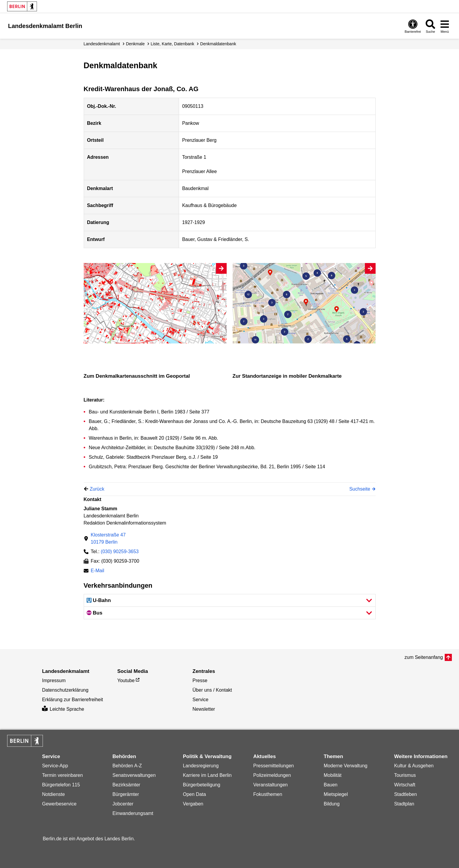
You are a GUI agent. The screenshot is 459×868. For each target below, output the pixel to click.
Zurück (97, 489)
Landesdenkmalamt (102, 44)
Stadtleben (406, 794)
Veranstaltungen (270, 785)
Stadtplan (404, 804)
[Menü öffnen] (445, 26)
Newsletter (204, 709)
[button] (230, 600)
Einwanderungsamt (133, 813)
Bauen (331, 785)
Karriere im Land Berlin (207, 775)
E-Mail (98, 571)
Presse (200, 680)
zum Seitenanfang (424, 657)
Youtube (126, 680)
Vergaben (193, 804)
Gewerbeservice (59, 804)
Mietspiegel (336, 794)
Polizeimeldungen (272, 775)
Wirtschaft (405, 785)
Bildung (332, 804)
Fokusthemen (268, 794)
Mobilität (333, 775)
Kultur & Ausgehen (414, 766)
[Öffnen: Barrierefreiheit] (413, 26)
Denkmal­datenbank (218, 44)
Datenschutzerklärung (65, 690)
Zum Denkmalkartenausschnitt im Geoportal (137, 376)
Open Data (194, 794)
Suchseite (360, 489)
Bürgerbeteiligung (202, 785)
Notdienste (53, 794)
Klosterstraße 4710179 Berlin (108, 538)
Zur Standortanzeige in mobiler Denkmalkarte (287, 376)
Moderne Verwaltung (346, 766)
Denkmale (135, 44)
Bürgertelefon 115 (61, 785)
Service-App (55, 766)
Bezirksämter (126, 785)
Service (200, 700)
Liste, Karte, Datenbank (172, 44)
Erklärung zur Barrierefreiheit (73, 700)
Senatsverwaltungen (134, 775)
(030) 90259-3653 (120, 552)
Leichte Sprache (63, 709)
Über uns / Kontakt (212, 690)
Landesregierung (201, 766)
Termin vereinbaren (62, 775)
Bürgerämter (126, 794)
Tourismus (405, 775)
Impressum (54, 680)
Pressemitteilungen (273, 766)
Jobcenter (123, 804)
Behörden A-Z (127, 766)
